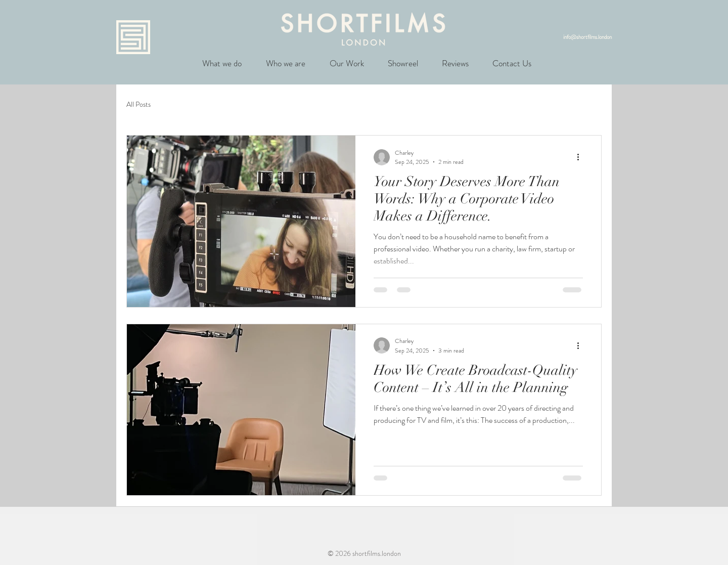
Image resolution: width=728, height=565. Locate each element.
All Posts (139, 104)
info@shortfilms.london (587, 37)
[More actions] (581, 157)
